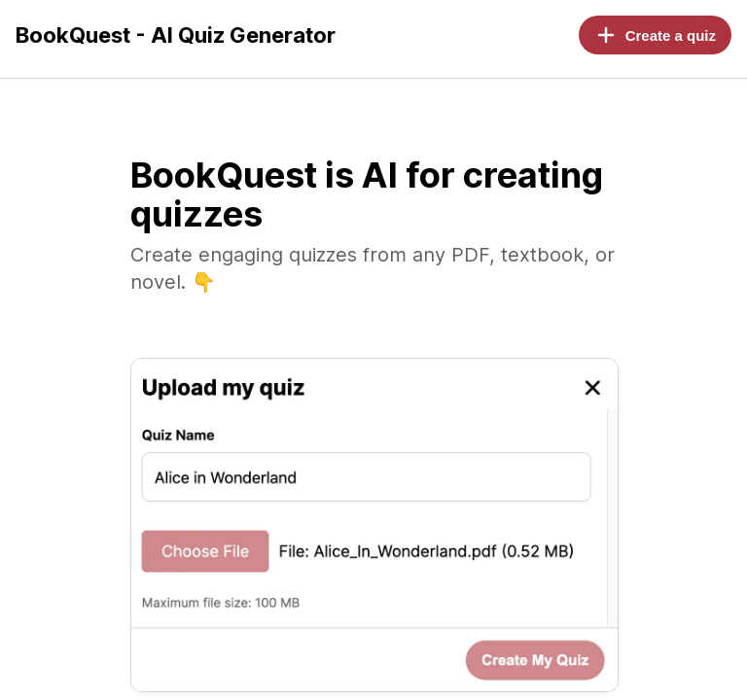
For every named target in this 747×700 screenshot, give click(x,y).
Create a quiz (655, 35)
